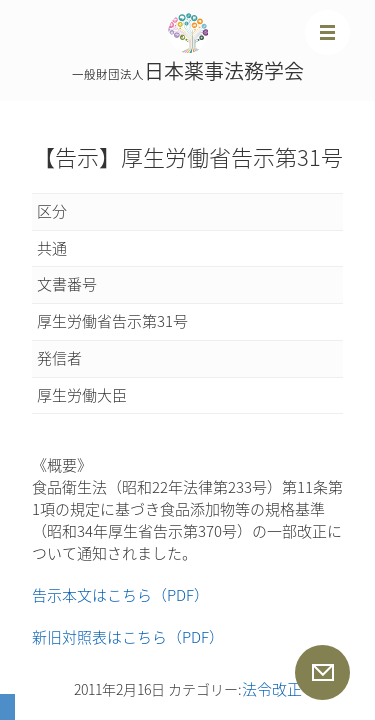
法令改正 (272, 689)
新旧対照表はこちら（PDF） (128, 637)
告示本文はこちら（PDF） (120, 595)
